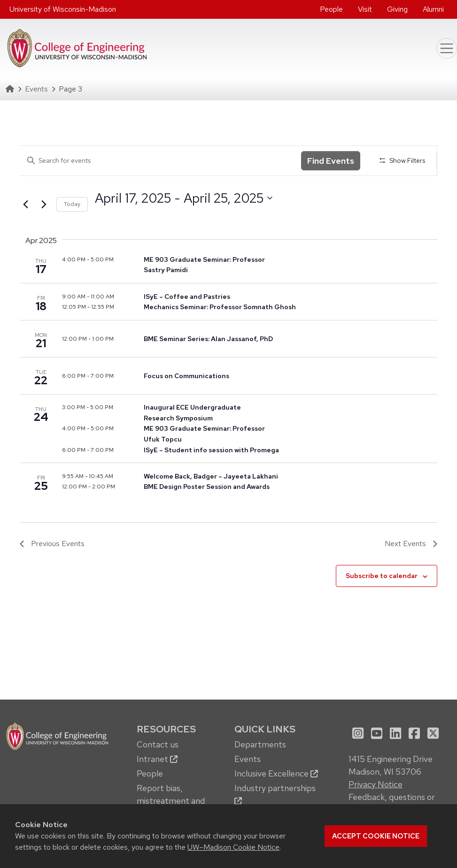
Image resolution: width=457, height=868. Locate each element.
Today (72, 204)
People (331, 9)
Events (36, 89)
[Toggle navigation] (447, 48)
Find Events (331, 161)
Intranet (157, 759)
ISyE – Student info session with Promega (211, 450)
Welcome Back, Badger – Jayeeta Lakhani (211, 476)
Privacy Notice (376, 784)
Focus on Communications (186, 376)
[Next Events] (44, 205)
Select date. (95, 215)
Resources (166, 729)
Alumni (433, 9)
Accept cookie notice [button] (376, 836)
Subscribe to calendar (382, 576)
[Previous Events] (25, 205)
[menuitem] (331, 9)
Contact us (158, 744)
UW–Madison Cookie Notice (233, 847)
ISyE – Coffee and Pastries (187, 297)
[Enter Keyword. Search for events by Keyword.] (160, 161)
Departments (260, 744)
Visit (365, 9)
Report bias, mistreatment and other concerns (171, 801)
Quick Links (265, 729)
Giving (397, 9)
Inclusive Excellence (276, 773)
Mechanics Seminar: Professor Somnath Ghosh (220, 307)
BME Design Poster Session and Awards (207, 487)
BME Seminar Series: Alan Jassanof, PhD (208, 339)
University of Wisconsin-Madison (63, 9)
